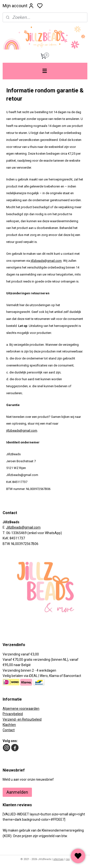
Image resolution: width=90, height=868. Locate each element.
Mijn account (18, 6)
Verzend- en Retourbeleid (22, 719)
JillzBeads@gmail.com (23, 527)
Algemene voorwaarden (21, 709)
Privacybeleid (13, 714)
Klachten (9, 725)
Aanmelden (17, 792)
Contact (9, 730)
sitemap (58, 859)
